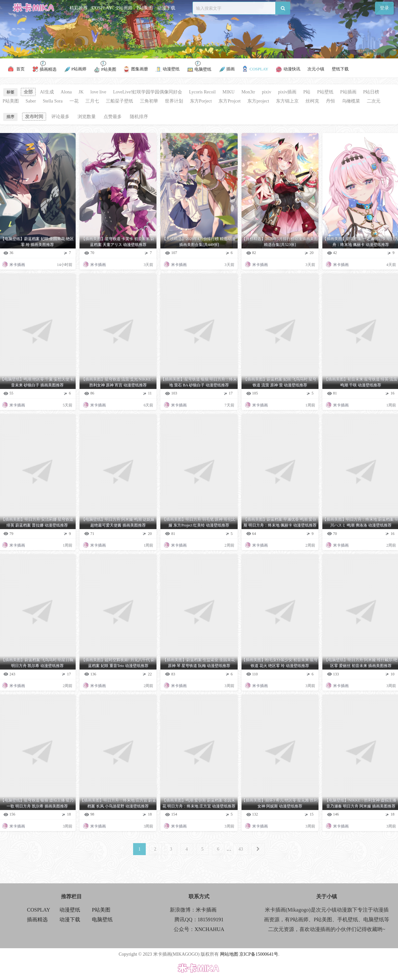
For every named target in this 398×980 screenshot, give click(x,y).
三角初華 (149, 101)
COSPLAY (102, 8)
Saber (31, 101)
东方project (258, 101)
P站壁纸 (325, 92)
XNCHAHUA (209, 929)
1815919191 (211, 920)
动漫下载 (166, 8)
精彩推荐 (79, 8)
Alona (66, 92)
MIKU (228, 92)
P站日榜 (371, 92)
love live (99, 92)
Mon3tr (248, 92)
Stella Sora (53, 101)
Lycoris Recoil (202, 92)
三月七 (92, 101)
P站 (307, 92)
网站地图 (229, 954)
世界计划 (174, 101)
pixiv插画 (287, 92)
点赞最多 (113, 117)
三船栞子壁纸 (119, 101)
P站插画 (348, 92)
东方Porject (201, 101)
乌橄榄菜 (351, 101)
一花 (74, 101)
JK (81, 92)
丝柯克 (312, 101)
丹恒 (330, 101)
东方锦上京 (287, 101)
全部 (28, 92)
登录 (384, 8)
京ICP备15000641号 (259, 954)
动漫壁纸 (70, 910)
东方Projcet (230, 101)
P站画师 (124, 8)
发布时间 (34, 117)
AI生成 (47, 92)
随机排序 (139, 117)
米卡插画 (206, 910)
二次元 (374, 101)
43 (241, 849)
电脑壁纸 (102, 920)
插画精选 (37, 920)
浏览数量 (87, 117)
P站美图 (145, 8)
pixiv (267, 92)
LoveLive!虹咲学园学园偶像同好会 (148, 92)
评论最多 (60, 117)
